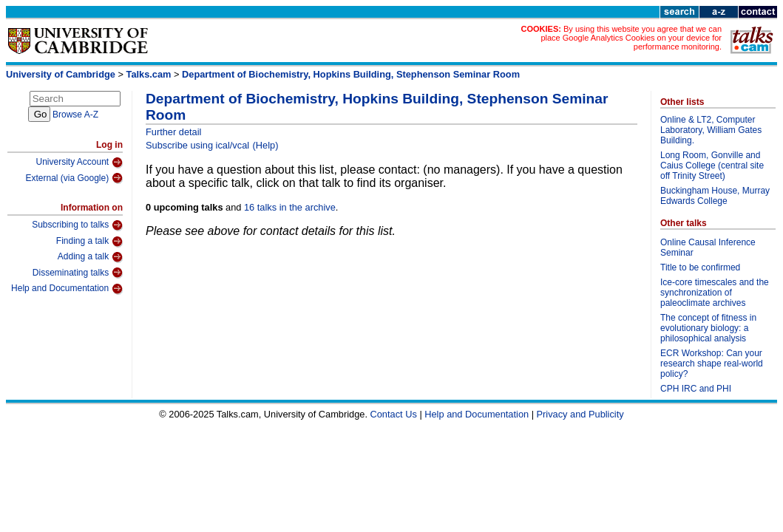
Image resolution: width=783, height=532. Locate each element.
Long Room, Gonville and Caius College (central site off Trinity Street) (712, 166)
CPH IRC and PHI (696, 389)
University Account (79, 163)
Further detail (173, 132)
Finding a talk (89, 242)
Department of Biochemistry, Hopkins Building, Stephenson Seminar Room (351, 74)
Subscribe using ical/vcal (197, 145)
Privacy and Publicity (580, 414)
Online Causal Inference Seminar (708, 248)
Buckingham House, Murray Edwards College (715, 196)
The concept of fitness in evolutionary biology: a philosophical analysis (708, 328)
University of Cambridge (61, 74)
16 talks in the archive (290, 207)
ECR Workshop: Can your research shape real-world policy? (712, 364)
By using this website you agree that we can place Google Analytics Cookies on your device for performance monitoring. (631, 38)
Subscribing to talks (77, 225)
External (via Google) (74, 178)
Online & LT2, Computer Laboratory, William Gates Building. (711, 130)
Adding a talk (90, 257)
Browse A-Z (75, 115)
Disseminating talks (78, 273)
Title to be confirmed (700, 267)
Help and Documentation (67, 289)
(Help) (266, 145)
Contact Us (394, 414)
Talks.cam (149, 74)
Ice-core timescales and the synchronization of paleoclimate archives (715, 293)
